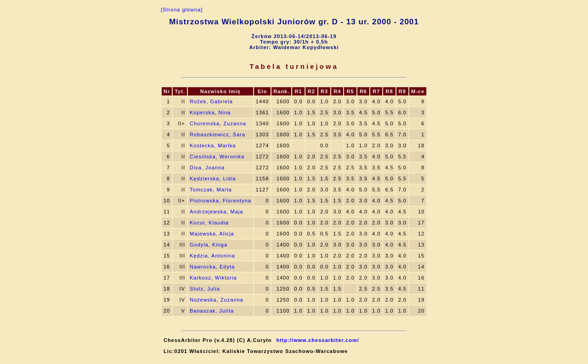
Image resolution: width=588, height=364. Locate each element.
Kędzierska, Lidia (213, 179)
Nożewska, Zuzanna (217, 300)
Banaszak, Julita (212, 311)
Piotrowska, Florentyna (220, 201)
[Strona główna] (182, 10)
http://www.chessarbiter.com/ (317, 340)
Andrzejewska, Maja (216, 212)
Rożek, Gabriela (211, 101)
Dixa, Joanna (207, 168)
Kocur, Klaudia (209, 223)
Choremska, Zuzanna (218, 123)
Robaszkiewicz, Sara (218, 134)
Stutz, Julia (205, 289)
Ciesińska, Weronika (217, 157)
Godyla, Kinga (209, 245)
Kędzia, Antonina (212, 256)
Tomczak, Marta (211, 190)
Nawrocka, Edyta (212, 267)
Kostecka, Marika (213, 146)
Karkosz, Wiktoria (213, 278)
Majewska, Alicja (212, 234)
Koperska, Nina (210, 112)
